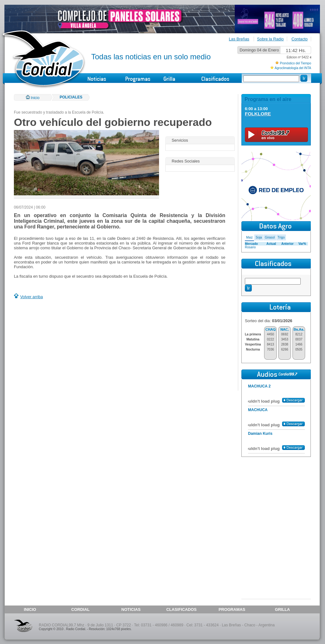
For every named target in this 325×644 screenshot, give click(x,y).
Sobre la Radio (271, 39)
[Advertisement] (67, 346)
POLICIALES (71, 97)
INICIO (30, 609)
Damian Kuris (260, 434)
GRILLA (282, 609)
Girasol (270, 237)
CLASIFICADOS (181, 609)
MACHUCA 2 (259, 386)
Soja (259, 237)
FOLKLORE (258, 114)
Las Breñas (239, 39)
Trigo (281, 237)
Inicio (33, 98)
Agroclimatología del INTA (293, 68)
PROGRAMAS (232, 609)
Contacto (300, 39)
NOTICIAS (131, 609)
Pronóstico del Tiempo (295, 63)
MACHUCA (258, 410)
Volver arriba (32, 297)
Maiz (249, 237)
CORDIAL (80, 609)
